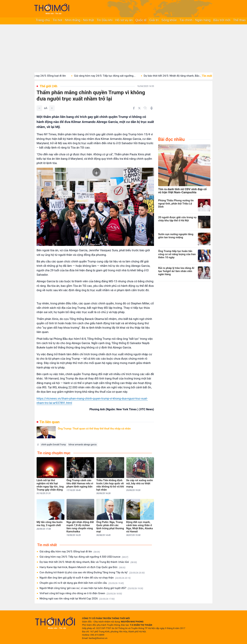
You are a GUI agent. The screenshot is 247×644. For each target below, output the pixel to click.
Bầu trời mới (222, 20)
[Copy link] (145, 108)
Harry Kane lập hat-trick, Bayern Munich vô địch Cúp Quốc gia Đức (82, 567)
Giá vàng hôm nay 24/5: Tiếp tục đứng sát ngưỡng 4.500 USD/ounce (84, 557)
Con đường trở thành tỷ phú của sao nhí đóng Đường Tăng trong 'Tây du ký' (92, 573)
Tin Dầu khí (105, 20)
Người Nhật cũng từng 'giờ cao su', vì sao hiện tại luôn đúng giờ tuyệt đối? (91, 588)
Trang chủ (43, 20)
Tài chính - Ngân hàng (195, 20)
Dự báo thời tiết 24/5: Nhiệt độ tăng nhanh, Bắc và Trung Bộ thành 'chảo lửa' (88, 562)
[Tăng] (52, 108)
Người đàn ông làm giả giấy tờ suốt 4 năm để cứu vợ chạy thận (85, 578)
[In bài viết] (152, 108)
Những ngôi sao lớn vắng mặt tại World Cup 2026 (77, 599)
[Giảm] (39, 108)
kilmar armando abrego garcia (83, 445)
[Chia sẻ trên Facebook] (134, 108)
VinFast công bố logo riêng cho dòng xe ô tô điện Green (81, 593)
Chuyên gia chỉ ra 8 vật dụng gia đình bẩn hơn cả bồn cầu (82, 583)
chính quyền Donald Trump (53, 445)
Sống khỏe (169, 20)
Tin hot (57, 20)
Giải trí (154, 20)
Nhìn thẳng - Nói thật (79, 20)
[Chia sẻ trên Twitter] (139, 108)
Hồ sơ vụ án (124, 20)
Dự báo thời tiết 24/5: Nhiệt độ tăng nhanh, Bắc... (178, 76)
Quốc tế (141, 20)
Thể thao (239, 20)
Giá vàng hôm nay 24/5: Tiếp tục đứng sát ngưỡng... (110, 76)
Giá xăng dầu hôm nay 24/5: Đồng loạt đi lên (45, 76)
